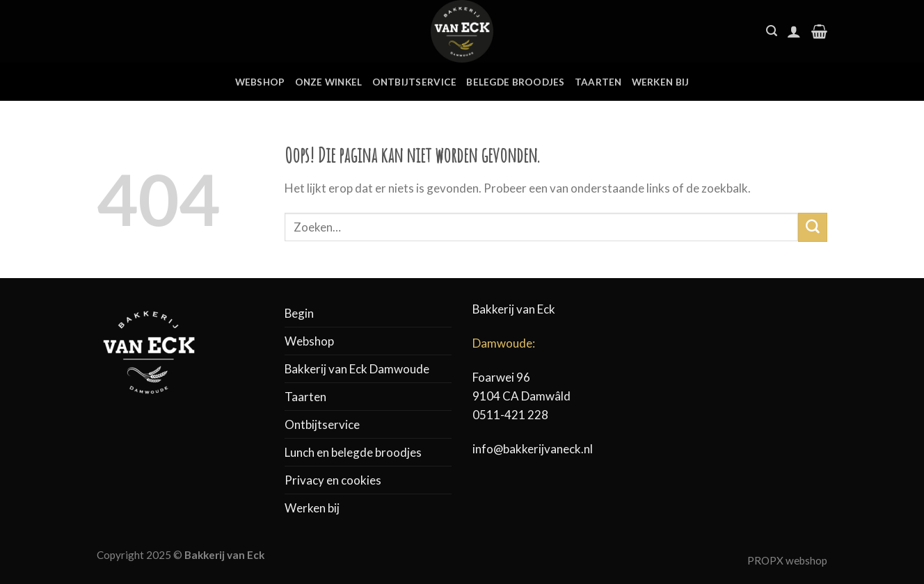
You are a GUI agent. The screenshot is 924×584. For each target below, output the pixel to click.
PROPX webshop (787, 560)
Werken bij (661, 82)
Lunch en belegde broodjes (353, 452)
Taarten (598, 82)
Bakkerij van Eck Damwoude (357, 369)
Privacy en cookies (333, 480)
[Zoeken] (772, 31)
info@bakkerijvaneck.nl (533, 449)
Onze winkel (329, 82)
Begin (299, 313)
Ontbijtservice (415, 82)
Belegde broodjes (515, 82)
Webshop (260, 82)
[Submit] (813, 227)
